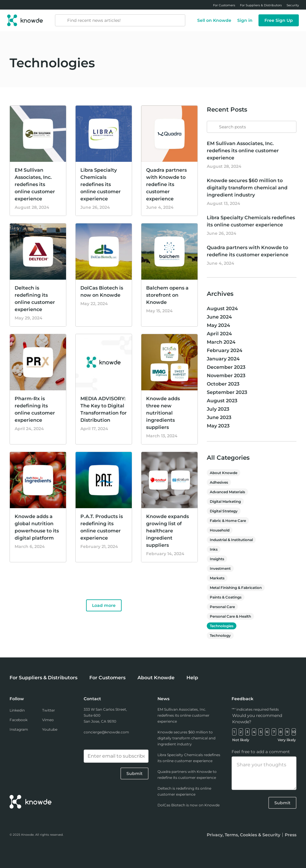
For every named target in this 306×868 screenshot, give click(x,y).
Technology (220, 635)
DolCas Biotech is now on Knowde (189, 805)
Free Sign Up (279, 20)
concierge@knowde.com (106, 732)
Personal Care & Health (230, 616)
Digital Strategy (224, 511)
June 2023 (219, 417)
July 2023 (218, 409)
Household (220, 530)
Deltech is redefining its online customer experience (184, 791)
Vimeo (48, 720)
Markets (217, 578)
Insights (217, 559)
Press (291, 835)
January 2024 (223, 359)
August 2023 (222, 401)
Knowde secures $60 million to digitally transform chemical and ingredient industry (247, 188)
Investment (220, 568)
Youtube (50, 729)
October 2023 (223, 384)
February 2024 (225, 350)
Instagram (19, 729)
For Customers (107, 678)
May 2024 (218, 325)
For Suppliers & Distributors (43, 678)
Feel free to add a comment (261, 752)
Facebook (19, 720)
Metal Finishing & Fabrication (236, 588)
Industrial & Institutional (231, 540)
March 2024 (221, 342)
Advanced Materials (227, 492)
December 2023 (226, 367)
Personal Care (222, 607)
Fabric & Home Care (228, 521)
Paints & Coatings (226, 597)
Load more (104, 605)
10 (294, 732)
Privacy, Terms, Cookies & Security (244, 835)
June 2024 (219, 317)
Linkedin (17, 710)
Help (192, 678)
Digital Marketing (225, 501)
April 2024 (219, 334)
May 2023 (218, 426)
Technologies (222, 626)
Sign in (245, 20)
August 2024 (222, 309)
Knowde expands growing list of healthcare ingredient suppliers (167, 531)
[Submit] (212, 124)
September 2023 (227, 392)
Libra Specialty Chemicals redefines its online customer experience (101, 184)
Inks (214, 549)
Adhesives (219, 482)
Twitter (49, 710)
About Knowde (224, 473)
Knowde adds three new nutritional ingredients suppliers (163, 413)
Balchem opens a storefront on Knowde (167, 295)
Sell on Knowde (214, 20)
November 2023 (226, 376)
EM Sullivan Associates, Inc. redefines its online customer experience (35, 184)
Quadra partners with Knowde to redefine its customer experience (166, 184)
